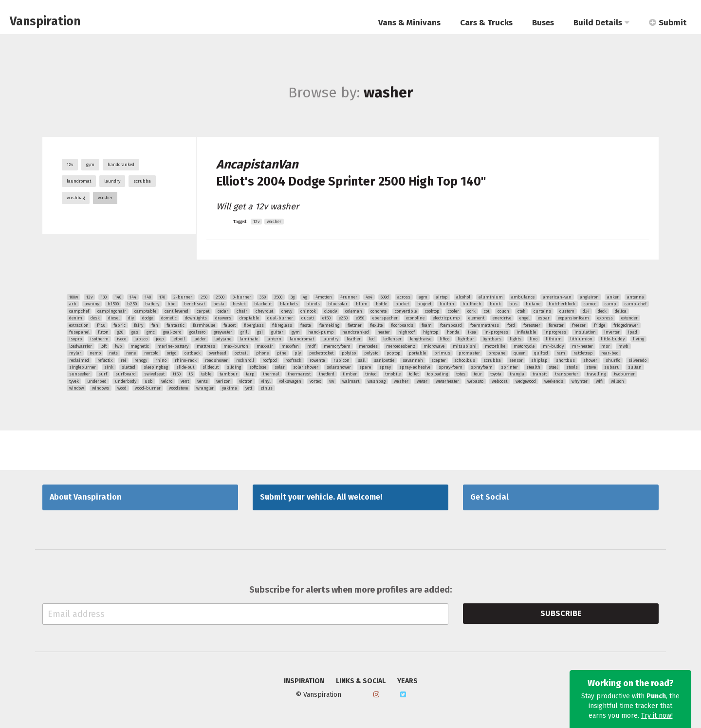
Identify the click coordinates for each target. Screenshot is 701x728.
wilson (618, 381)
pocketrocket (321, 353)
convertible (406, 311)
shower (590, 360)
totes (461, 374)
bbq (172, 304)
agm (423, 297)
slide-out (185, 367)
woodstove (178, 388)
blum (362, 304)
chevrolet (264, 311)
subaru (612, 367)
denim (76, 318)
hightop (431, 332)
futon (103, 332)
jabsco (141, 339)
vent (185, 381)
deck (602, 311)
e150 (326, 318)
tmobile (393, 374)
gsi (260, 332)
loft (103, 346)
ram (561, 353)
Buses (543, 23)
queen (520, 353)
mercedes (368, 346)
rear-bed (610, 353)
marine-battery (173, 346)
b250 (132, 304)
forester (556, 325)
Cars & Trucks (486, 23)
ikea (472, 332)
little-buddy (613, 339)
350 (263, 297)
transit (540, 374)
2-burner (183, 297)
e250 (343, 318)
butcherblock (562, 304)
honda (453, 332)
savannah (413, 360)
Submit (668, 23)
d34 (586, 311)
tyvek (74, 381)
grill (245, 332)
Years (407, 681)
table (206, 374)
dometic (169, 318)
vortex (315, 381)
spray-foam (451, 367)
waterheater (447, 381)
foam (427, 325)
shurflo (613, 360)
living (638, 339)
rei (123, 360)
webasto (475, 381)
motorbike (495, 346)
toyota (496, 374)
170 (162, 297)
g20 (120, 332)
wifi (599, 381)
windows (101, 388)
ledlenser (392, 339)
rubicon (341, 360)
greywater (223, 332)
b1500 (113, 304)
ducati (308, 318)
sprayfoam (482, 367)
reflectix (105, 360)
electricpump (446, 318)
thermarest (299, 374)
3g (293, 297)
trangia (517, 374)
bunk (495, 304)
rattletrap (583, 353)
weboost (499, 381)
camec (590, 304)
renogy (141, 360)
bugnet (424, 304)
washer (105, 198)
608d (385, 297)
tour (478, 374)
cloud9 (331, 311)
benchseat (194, 304)
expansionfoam (573, 318)
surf (103, 374)
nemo (95, 353)
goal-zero (172, 332)
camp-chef (636, 304)
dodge (148, 318)
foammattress (485, 325)
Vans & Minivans (409, 23)
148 (148, 297)
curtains (542, 311)
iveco (121, 339)
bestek (239, 304)
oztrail (241, 353)
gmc (151, 332)
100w (74, 297)
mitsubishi (465, 346)
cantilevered (176, 311)
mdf (311, 346)
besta (219, 304)
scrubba (142, 181)
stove (591, 367)
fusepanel (79, 332)
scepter (439, 360)
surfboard (126, 374)
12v (70, 165)
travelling (596, 374)
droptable (249, 318)
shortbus (565, 360)
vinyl (266, 381)
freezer (579, 325)
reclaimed (79, 360)
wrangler (205, 388)
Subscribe (561, 613)
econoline (415, 318)
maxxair (265, 346)
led (372, 339)
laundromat (79, 181)
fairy (138, 325)
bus (513, 304)
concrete (378, 311)
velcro (167, 381)
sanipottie (384, 360)
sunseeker (80, 374)
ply (298, 353)
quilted (541, 353)
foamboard (451, 325)
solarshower (339, 367)
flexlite (376, 325)
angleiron (589, 297)
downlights (196, 318)
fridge (600, 325)
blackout (263, 304)
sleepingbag (156, 367)
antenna (636, 297)
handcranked (121, 165)
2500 (220, 297)
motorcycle (524, 346)
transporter (567, 374)
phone (262, 353)
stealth (533, 367)
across (404, 297)
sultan (635, 367)
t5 (191, 374)
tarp (250, 374)
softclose (258, 367)
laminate (249, 339)
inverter (612, 332)
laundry (112, 181)
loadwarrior (81, 346)
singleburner (83, 367)
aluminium (491, 297)
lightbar (466, 339)
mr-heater (582, 346)
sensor (516, 360)
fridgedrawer (626, 325)
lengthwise (421, 339)
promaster (469, 353)
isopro (75, 339)
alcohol (463, 297)
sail (362, 360)
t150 (177, 374)
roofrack (293, 360)
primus (442, 353)
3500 (278, 297)
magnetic (140, 346)
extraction (79, 325)
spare (365, 367)
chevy (287, 311)
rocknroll (245, 360)
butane (533, 304)
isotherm (99, 339)
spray (385, 367)
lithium (554, 339)
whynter (580, 381)
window (76, 388)
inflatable (526, 332)
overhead (218, 353)
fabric (120, 325)
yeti (249, 388)
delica (621, 311)
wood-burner (148, 388)
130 (104, 297)
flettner (355, 325)
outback (193, 353)
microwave (434, 346)
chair (242, 311)
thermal (271, 374)
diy (131, 318)
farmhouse (204, 325)
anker (613, 297)
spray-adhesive (415, 367)
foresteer (532, 325)
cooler (453, 311)
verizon (223, 381)
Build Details (601, 23)
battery (152, 304)
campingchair (112, 311)
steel (553, 367)
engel (525, 318)
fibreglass (282, 325)
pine (282, 353)
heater (384, 332)
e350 (360, 318)
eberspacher (385, 318)
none (131, 353)
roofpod (270, 360)
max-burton (236, 346)
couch (503, 311)
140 (118, 297)
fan (155, 325)
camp (610, 304)
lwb (119, 346)
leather (354, 339)
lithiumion (581, 339)
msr (606, 346)
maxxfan (290, 346)
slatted (129, 367)
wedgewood (526, 381)
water (422, 381)
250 (204, 297)
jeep (160, 339)
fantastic (175, 325)
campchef (79, 311)
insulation (585, 332)
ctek (521, 311)
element (476, 318)
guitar (277, 332)
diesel (114, 318)
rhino (161, 360)
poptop (394, 353)
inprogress (555, 332)
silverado (637, 360)
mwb (623, 346)
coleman (354, 311)
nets (113, 353)
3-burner (242, 297)
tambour (229, 374)
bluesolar (338, 304)
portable (417, 353)
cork (471, 311)
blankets (289, 304)
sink (109, 367)
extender (629, 318)
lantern (274, 339)
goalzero (197, 332)
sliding (234, 367)
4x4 (369, 297)
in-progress (496, 332)
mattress (206, 346)
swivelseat (154, 374)
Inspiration (304, 681)
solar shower (306, 367)
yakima (230, 388)
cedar (223, 311)
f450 (101, 325)
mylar (75, 353)
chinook (308, 311)
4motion (324, 297)
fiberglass (254, 325)
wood (122, 388)
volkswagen (290, 381)
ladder (200, 339)
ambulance (523, 297)
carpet (203, 311)
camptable (145, 311)
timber (350, 374)
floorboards (402, 325)
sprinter (509, 367)
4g (305, 297)
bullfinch (472, 304)
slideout (211, 367)
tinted (371, 374)
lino (534, 339)
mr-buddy (553, 346)
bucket (402, 304)
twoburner (624, 374)
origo (172, 353)
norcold (151, 353)
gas (135, 332)
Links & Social (361, 681)
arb (73, 304)
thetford (327, 374)
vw (332, 381)
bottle (381, 304)
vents (203, 381)
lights (516, 339)
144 (133, 297)
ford (511, 325)
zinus (267, 388)
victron (246, 381)
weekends (554, 381)
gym (90, 165)
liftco (444, 339)
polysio (371, 353)
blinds (313, 304)
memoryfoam (337, 346)
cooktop (432, 311)
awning (92, 304)
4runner (349, 297)
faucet (230, 325)
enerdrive (502, 318)
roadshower (216, 360)
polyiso (349, 353)
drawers (223, 318)
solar (280, 367)
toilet (414, 374)
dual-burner (280, 318)
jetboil (179, 339)
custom (567, 311)
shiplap (539, 360)
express (605, 318)
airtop (442, 297)
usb (149, 381)
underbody (126, 381)
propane (497, 353)
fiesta (306, 325)
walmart (351, 381)
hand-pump (321, 332)
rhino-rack (186, 360)
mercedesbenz (401, 346)
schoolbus (465, 360)
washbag (76, 198)
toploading (437, 374)
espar (544, 318)
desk (95, 318)
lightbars (492, 339)
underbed (97, 381)
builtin (447, 304)
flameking (329, 325)
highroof (406, 332)
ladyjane (223, 339)
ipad (633, 332)
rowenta (317, 360)
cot (487, 311)
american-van (557, 297)
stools (572, 367)
